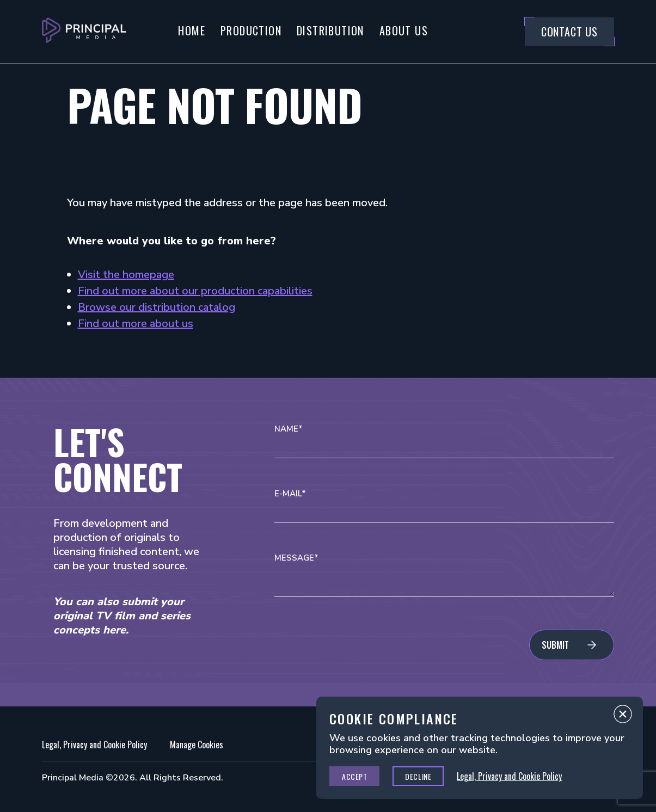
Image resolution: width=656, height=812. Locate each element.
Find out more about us (136, 324)
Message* (296, 558)
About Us (404, 30)
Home (192, 30)
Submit (555, 645)
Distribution (330, 30)
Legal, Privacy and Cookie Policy (94, 745)
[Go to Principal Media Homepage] (84, 32)
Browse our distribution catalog (157, 307)
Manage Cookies (197, 745)
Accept (354, 776)
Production (251, 30)
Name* (289, 429)
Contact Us (569, 32)
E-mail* (290, 494)
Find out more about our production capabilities (195, 291)
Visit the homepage (126, 275)
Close (623, 717)
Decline (418, 776)
